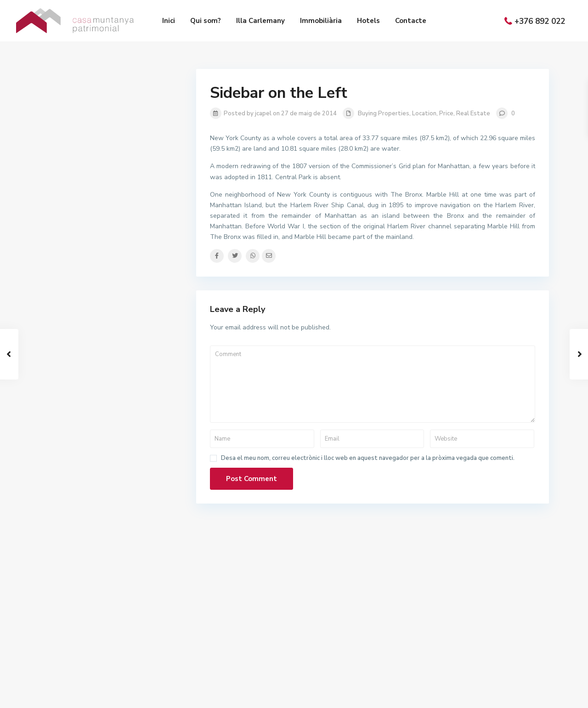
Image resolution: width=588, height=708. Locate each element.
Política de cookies (449, 694)
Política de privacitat (519, 694)
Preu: (61, 257)
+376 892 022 (540, 21)
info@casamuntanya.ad (345, 645)
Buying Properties (384, 113)
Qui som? (206, 21)
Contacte (411, 21)
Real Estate (473, 113)
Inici (169, 21)
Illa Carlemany (260, 21)
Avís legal (395, 694)
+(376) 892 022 (335, 631)
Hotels (368, 21)
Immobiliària (321, 21)
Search (111, 306)
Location (424, 113)
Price (446, 113)
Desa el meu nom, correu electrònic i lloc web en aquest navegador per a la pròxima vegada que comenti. (368, 458)
